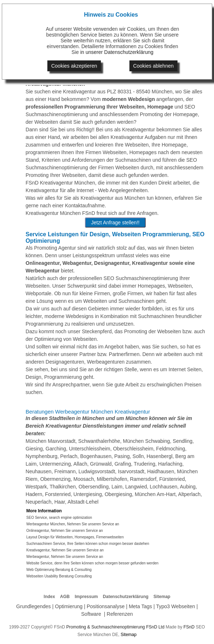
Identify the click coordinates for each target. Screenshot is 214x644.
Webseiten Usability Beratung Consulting (59, 576)
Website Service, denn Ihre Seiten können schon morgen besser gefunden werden (93, 563)
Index (49, 597)
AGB (65, 597)
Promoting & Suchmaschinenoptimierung (105, 627)
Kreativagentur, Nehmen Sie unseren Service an (65, 550)
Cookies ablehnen (153, 66)
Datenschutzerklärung (126, 597)
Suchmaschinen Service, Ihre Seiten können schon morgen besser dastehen (88, 544)
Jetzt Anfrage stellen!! (115, 223)
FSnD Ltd (155, 627)
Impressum (86, 597)
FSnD (189, 627)
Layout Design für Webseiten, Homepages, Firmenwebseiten (75, 537)
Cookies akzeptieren (74, 66)
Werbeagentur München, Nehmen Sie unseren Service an (73, 524)
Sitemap (162, 597)
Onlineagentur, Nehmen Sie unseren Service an (65, 531)
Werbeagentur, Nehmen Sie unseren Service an (65, 557)
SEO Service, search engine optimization (59, 518)
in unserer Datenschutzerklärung (117, 52)
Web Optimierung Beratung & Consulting (59, 570)
